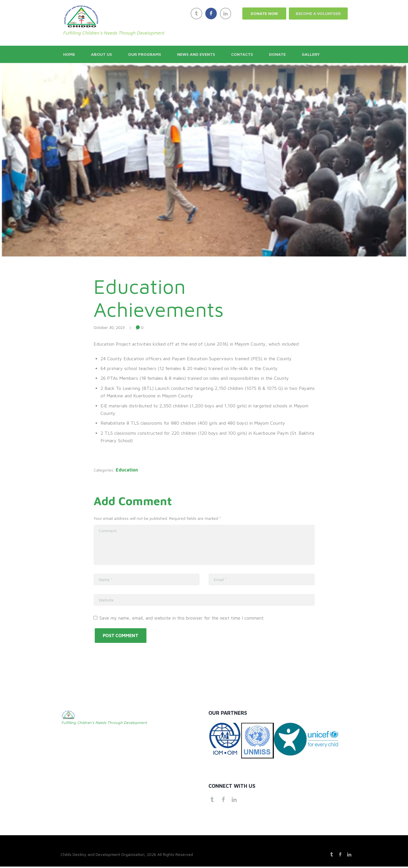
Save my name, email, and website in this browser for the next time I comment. (182, 618)
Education (130, 470)
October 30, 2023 (109, 327)
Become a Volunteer (318, 13)
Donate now (264, 13)
